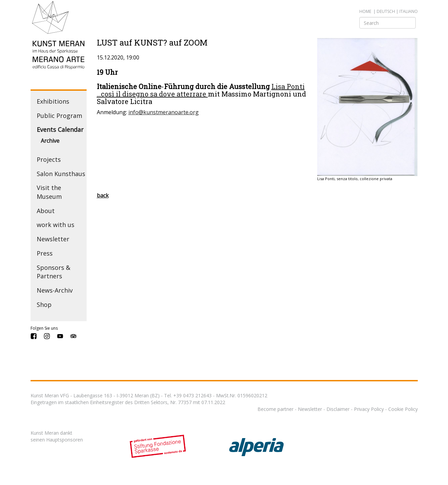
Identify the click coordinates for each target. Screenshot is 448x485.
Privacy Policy (369, 409)
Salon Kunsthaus (61, 174)
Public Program (59, 116)
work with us (56, 225)
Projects (49, 159)
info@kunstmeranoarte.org (164, 112)
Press (45, 253)
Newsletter (53, 239)
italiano (409, 11)
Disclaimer (338, 409)
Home (365, 11)
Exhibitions (53, 101)
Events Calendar (60, 129)
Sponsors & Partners (53, 272)
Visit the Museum (49, 192)
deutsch (386, 11)
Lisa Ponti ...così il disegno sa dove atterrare (201, 90)
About (46, 211)
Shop (44, 305)
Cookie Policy (403, 409)
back (103, 195)
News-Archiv (55, 290)
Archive (50, 141)
